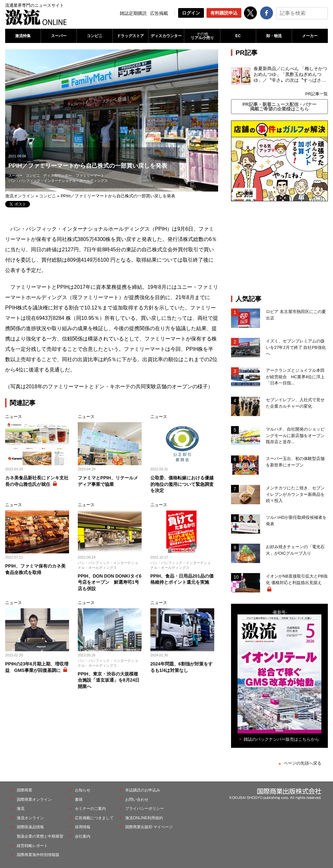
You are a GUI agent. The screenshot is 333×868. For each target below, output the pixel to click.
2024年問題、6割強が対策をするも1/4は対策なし (182, 667)
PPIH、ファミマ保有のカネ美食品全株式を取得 (35, 569)
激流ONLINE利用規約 (144, 818)
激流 (21, 809)
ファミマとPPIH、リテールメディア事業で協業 (108, 481)
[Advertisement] (279, 248)
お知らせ (83, 790)
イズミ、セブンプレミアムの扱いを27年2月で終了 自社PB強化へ (296, 347)
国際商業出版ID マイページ (149, 827)
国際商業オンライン (34, 800)
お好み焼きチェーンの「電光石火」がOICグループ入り (295, 550)
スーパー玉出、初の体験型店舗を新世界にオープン (295, 462)
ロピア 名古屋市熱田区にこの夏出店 (296, 315)
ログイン (191, 13)
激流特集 (23, 36)
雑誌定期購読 (133, 13)
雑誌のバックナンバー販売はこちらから (281, 739)
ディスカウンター (166, 36)
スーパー (59, 36)
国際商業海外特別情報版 (38, 855)
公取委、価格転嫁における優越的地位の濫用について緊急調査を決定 (182, 484)
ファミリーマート (90, 175)
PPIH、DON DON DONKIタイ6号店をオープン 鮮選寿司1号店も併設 (110, 582)
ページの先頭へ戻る (303, 763)
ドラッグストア (130, 36)
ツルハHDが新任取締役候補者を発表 (296, 521)
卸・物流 (274, 36)
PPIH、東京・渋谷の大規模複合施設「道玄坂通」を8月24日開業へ (109, 680)
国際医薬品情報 (30, 827)
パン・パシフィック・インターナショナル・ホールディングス (58, 181)
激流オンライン (20, 196)
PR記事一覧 (317, 94)
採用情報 (83, 827)
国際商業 (25, 790)
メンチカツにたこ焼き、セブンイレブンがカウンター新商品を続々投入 (295, 494)
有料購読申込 (224, 13)
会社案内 (83, 836)
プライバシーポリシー (145, 809)
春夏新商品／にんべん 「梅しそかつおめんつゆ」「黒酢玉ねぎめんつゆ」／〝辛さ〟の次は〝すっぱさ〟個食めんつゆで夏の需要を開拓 (290, 75)
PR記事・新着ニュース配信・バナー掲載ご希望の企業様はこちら (279, 107)
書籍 (79, 800)
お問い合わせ (137, 800)
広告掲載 (159, 13)
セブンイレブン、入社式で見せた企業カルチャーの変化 (295, 403)
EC (238, 36)
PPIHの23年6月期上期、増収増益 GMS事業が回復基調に (37, 667)
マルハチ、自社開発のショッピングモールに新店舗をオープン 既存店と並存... (295, 435)
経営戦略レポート (32, 846)
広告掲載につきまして (94, 818)
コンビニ (95, 36)
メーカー (310, 36)
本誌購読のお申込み (143, 790)
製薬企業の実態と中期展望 (40, 836)
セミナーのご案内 (90, 809)
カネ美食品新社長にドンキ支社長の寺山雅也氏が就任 (37, 481)
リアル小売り (202, 36)
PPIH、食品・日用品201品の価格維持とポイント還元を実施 (182, 579)
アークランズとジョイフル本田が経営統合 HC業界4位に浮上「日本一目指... (295, 377)
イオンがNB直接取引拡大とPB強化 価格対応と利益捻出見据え (297, 579)
